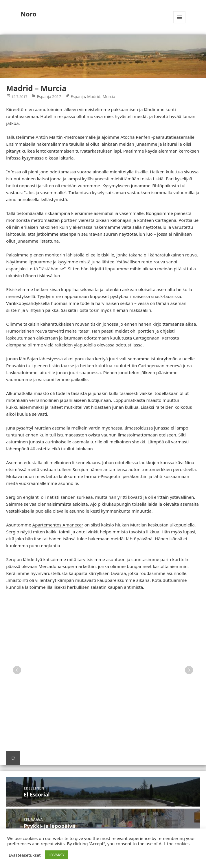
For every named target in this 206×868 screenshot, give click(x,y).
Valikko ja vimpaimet (180, 23)
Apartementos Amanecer (58, 525)
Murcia (109, 96)
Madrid (94, 96)
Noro (28, 14)
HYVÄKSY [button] (57, 855)
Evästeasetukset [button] (25, 855)
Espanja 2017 (49, 96)
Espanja (78, 96)
